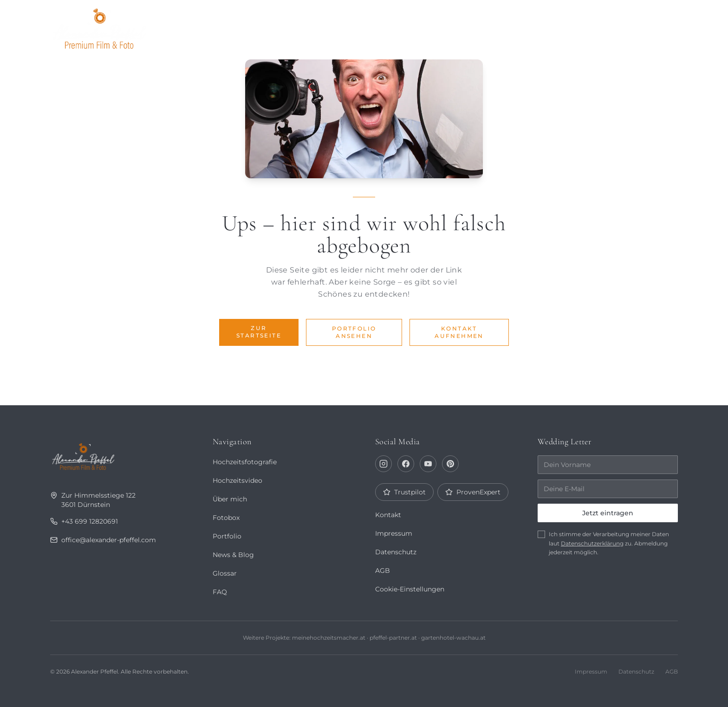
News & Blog (233, 555)
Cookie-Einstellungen (410, 589)
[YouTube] (428, 464)
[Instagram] (383, 464)
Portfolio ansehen (354, 332)
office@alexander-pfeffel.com (103, 540)
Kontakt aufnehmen (459, 332)
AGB (382, 571)
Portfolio (419, 26)
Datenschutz (396, 552)
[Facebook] (406, 464)
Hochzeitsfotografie (244, 462)
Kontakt (653, 26)
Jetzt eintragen (608, 513)
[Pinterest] (450, 464)
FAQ (220, 592)
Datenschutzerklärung (592, 543)
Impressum (394, 533)
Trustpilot (404, 492)
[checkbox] (541, 534)
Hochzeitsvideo (237, 480)
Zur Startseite (259, 332)
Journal (541, 26)
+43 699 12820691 (83, 521)
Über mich (482, 26)
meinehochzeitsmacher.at (328, 638)
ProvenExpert (472, 492)
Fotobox (597, 26)
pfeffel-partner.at (393, 638)
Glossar (224, 573)
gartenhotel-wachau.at (453, 638)
